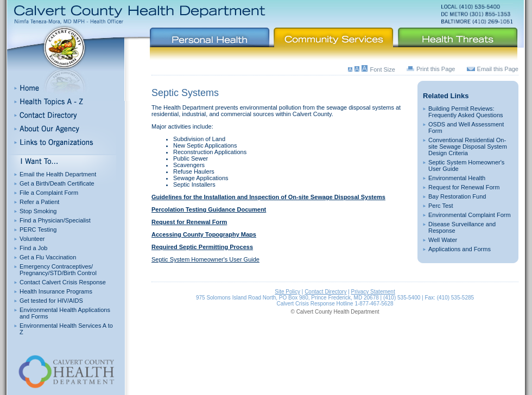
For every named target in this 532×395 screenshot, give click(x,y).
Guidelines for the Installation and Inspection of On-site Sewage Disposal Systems (268, 197)
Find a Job (33, 248)
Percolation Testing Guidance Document (209, 209)
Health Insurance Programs (56, 291)
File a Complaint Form (49, 193)
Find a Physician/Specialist (55, 220)
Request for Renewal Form (464, 187)
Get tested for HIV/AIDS (51, 301)
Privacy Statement (373, 292)
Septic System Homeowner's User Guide (205, 259)
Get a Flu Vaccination (48, 257)
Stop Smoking (38, 211)
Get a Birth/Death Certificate (57, 183)
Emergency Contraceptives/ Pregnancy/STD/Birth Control (58, 270)
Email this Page (498, 69)
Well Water (443, 240)
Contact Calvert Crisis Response (63, 282)
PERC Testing (38, 230)
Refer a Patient (39, 202)
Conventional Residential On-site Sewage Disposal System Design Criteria (468, 146)
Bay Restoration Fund (457, 196)
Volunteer (32, 239)
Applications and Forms (460, 249)
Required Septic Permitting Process (202, 247)
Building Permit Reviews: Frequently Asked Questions (466, 112)
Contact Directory (325, 292)
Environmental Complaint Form (470, 215)
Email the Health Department (58, 174)
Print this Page (436, 69)
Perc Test (441, 206)
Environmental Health (457, 178)
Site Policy (287, 292)
